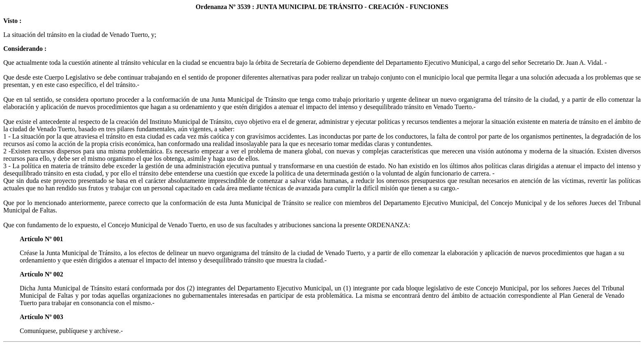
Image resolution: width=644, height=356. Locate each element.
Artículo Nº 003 (41, 317)
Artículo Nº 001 (41, 239)
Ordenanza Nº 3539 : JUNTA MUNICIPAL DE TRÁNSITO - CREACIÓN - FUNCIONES (322, 7)
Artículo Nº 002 (41, 274)
